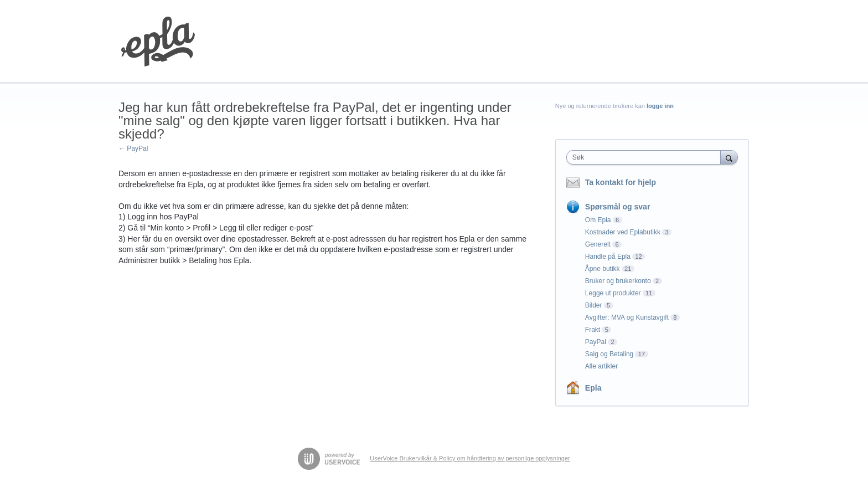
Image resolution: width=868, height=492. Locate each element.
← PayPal (133, 148)
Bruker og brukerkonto (618, 281)
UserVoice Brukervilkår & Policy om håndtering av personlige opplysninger (470, 458)
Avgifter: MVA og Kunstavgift (627, 317)
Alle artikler (601, 366)
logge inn (660, 106)
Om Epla (598, 220)
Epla (593, 388)
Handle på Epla (608, 257)
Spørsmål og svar (618, 207)
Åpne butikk (603, 269)
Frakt (593, 330)
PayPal (596, 342)
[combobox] (646, 157)
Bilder (594, 305)
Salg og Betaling (609, 354)
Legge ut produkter (613, 293)
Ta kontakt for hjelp (621, 182)
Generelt (598, 244)
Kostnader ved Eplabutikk (623, 232)
